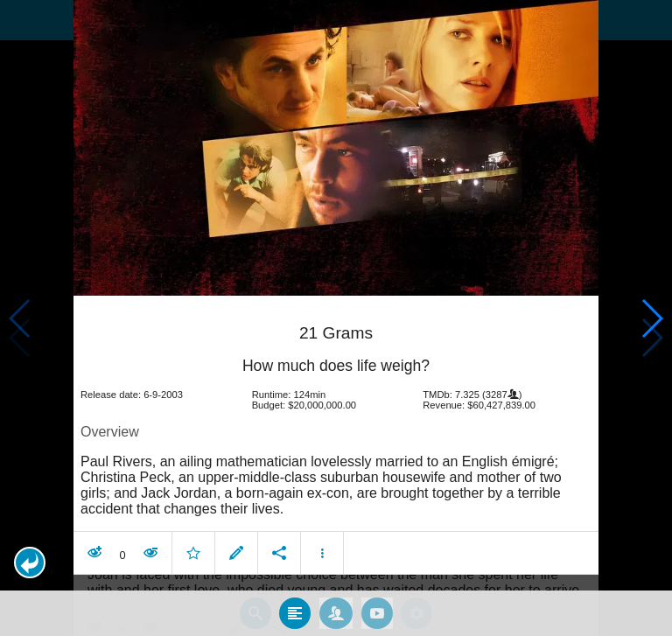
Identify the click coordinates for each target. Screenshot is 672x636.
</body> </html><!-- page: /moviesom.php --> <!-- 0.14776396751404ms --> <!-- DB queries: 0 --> (336, 318)
